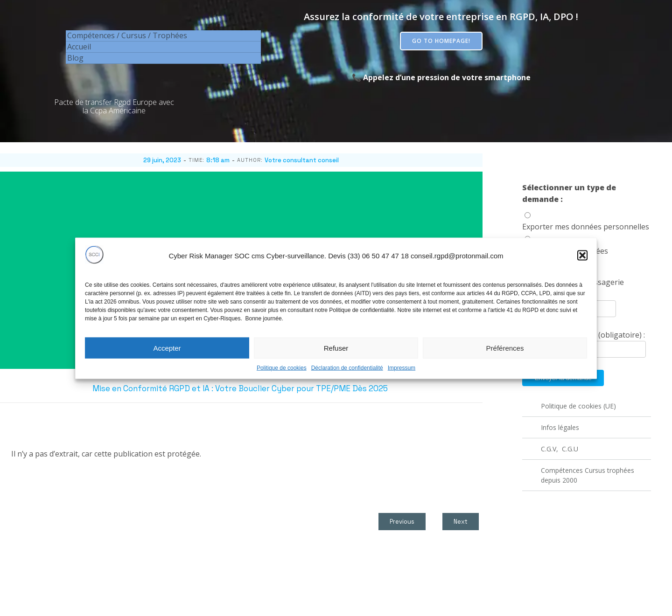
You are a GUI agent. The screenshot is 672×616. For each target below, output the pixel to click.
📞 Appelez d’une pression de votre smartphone (441, 77)
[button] (582, 266)
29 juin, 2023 (162, 160)
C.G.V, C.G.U (560, 449)
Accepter (167, 358)
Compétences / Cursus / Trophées (127, 35)
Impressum (402, 379)
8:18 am (218, 160)
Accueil (79, 47)
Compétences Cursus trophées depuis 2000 (588, 475)
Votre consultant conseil (302, 160)
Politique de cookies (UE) (578, 406)
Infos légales (560, 427)
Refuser (336, 358)
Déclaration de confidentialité (347, 379)
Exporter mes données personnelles (586, 227)
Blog (75, 58)
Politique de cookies (282, 379)
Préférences (505, 358)
